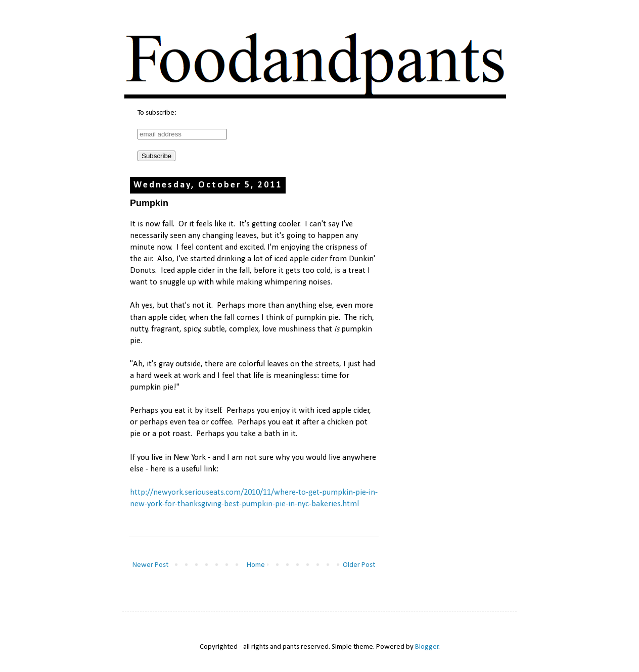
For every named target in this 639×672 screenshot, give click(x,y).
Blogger (427, 647)
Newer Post (150, 565)
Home (256, 565)
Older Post (359, 565)
